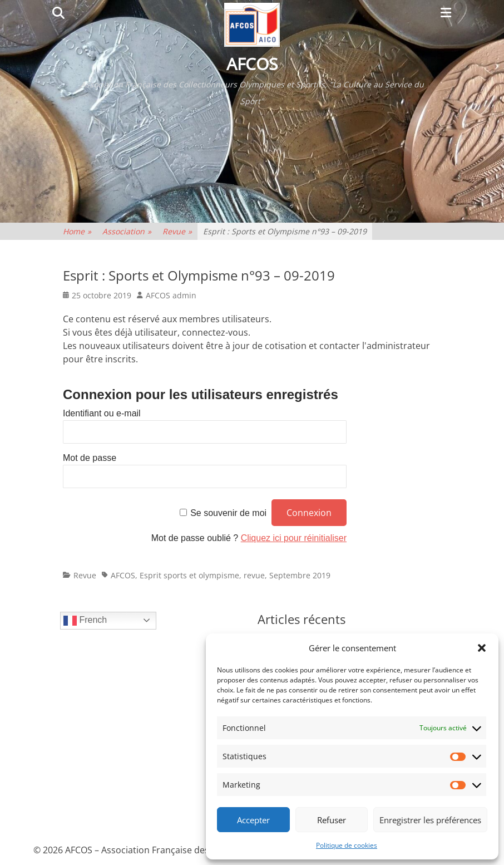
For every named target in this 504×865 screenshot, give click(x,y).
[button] (482, 648)
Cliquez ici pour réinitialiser (294, 538)
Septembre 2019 (300, 575)
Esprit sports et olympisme (189, 575)
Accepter (253, 820)
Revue (177, 231)
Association (127, 231)
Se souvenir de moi (228, 513)
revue (254, 575)
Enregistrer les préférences (430, 820)
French (85, 621)
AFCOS (252, 64)
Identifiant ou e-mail (102, 413)
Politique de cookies (347, 845)
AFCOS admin (171, 295)
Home (77, 231)
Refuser (332, 820)
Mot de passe (90, 458)
